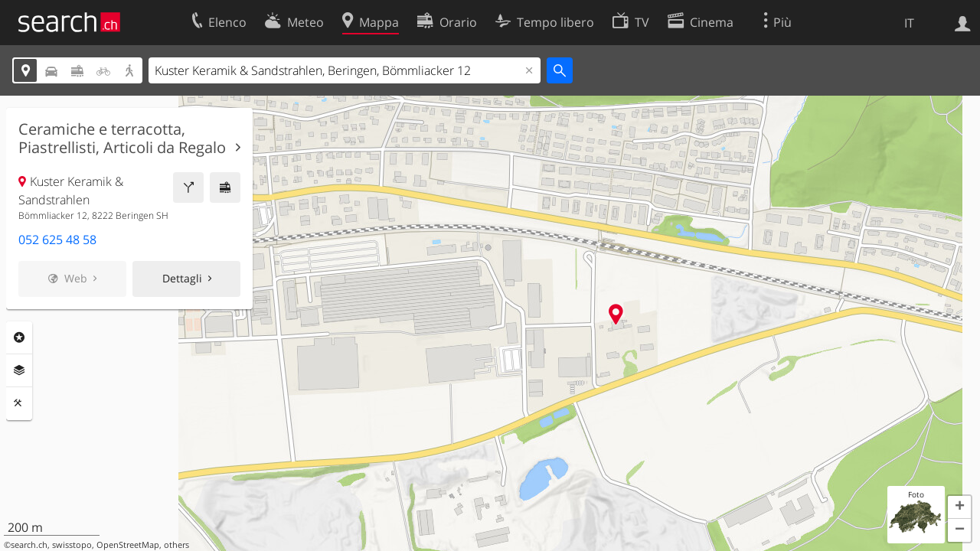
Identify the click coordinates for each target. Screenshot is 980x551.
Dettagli (182, 278)
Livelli (19, 370)
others (176, 545)
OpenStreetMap (128, 545)
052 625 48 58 (57, 240)
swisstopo (72, 545)
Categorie (19, 337)
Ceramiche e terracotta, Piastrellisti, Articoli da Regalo (122, 139)
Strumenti (19, 403)
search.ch (29, 545)
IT (909, 23)
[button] (959, 507)
